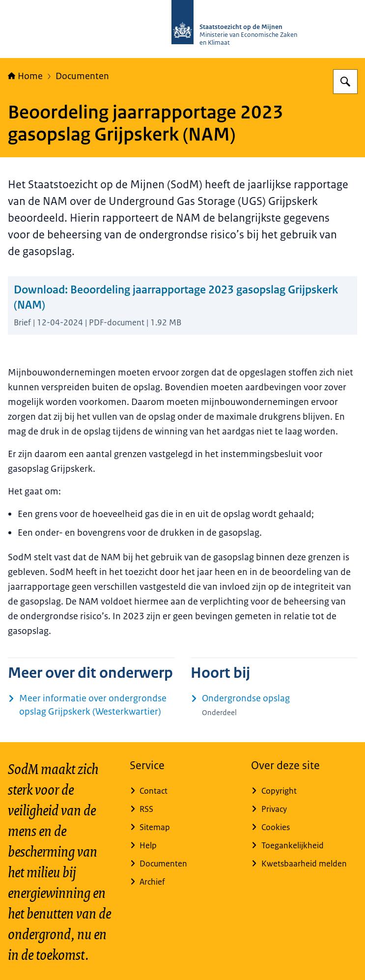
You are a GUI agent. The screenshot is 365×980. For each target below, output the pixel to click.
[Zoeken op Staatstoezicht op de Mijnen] (345, 82)
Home (25, 76)
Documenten (82, 76)
